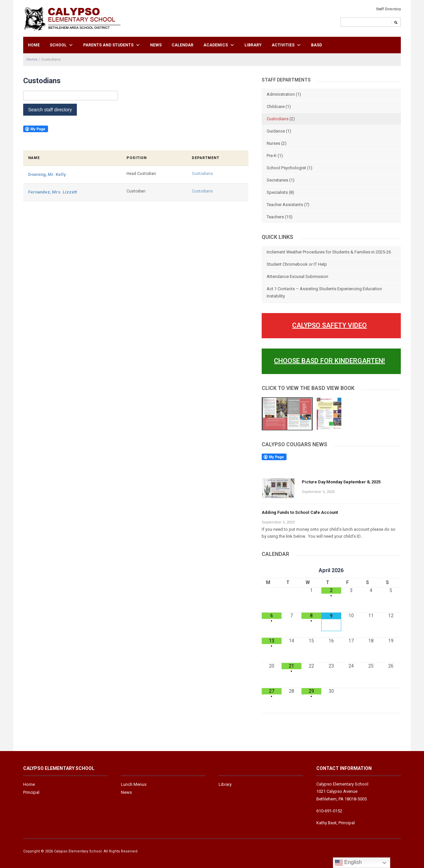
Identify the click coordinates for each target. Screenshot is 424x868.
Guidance (276, 131)
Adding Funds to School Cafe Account (300, 512)
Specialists (277, 192)
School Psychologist (286, 168)
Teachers (275, 217)
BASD (317, 45)
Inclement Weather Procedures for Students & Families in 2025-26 (329, 252)
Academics (216, 45)
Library (253, 45)
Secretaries (277, 180)
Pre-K (272, 156)
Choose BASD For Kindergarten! (329, 361)
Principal (31, 792)
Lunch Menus (134, 784)
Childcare (276, 107)
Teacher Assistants (285, 205)
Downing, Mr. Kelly (47, 174)
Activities (283, 45)
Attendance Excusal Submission (297, 276)
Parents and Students (108, 45)
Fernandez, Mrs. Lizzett (53, 192)
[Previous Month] (272, 570)
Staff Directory (388, 9)
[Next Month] (391, 570)
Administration (281, 94)
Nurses (273, 143)
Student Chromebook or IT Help (297, 264)
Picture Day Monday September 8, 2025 (341, 482)
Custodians (202, 174)
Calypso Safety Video (329, 325)
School (58, 45)
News (156, 45)
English (348, 863)
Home (34, 45)
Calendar (183, 45)
